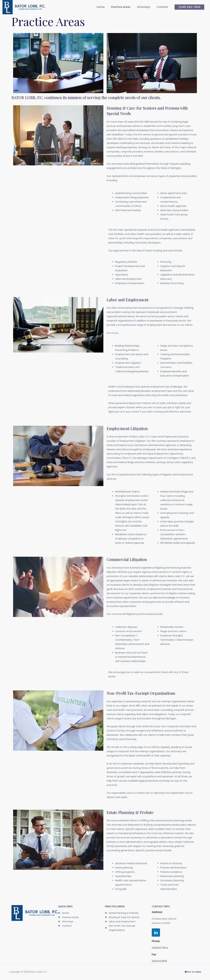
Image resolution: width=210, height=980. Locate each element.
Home (101, 7)
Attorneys (144, 7)
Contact (162, 7)
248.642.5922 (159, 961)
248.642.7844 (160, 948)
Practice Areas (121, 7)
